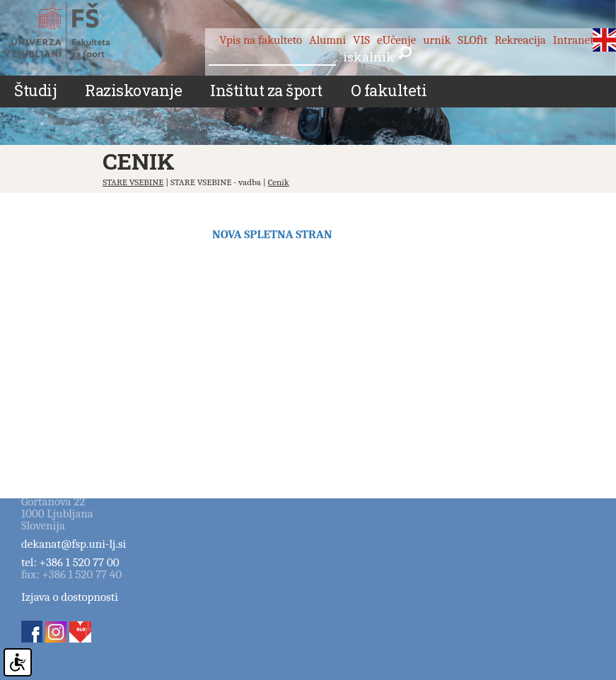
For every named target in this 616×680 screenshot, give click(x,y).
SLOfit (472, 40)
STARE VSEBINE (133, 182)
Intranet (574, 40)
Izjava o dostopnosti (70, 597)
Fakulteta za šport (72, 33)
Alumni (327, 40)
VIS (361, 40)
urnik (437, 40)
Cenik (279, 182)
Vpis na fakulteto (261, 40)
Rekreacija (520, 40)
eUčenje (396, 40)
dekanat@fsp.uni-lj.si (74, 544)
